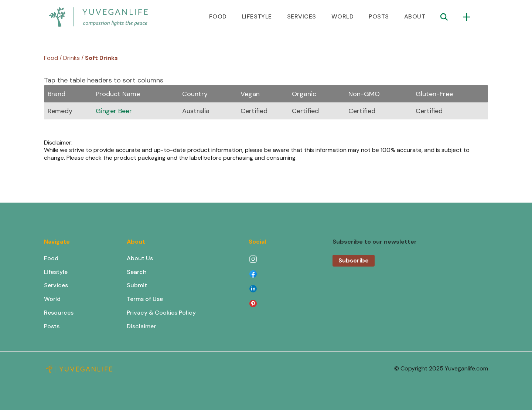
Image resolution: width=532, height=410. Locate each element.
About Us (140, 258)
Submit (137, 285)
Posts (52, 326)
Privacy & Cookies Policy (161, 313)
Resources (59, 313)
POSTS (379, 16)
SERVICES (302, 16)
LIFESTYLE (257, 16)
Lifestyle (56, 272)
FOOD (218, 16)
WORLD (342, 16)
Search (137, 272)
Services (56, 285)
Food (51, 258)
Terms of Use (145, 299)
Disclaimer (141, 326)
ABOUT (415, 16)
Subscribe (354, 260)
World (52, 299)
